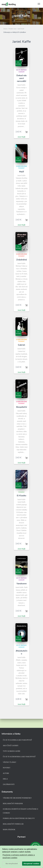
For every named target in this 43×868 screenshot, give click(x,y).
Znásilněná (21, 260)
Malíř (22, 172)
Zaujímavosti (9, 784)
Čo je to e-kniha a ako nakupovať (17, 740)
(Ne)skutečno (21, 652)
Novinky (7, 768)
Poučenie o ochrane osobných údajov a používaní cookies (19, 856)
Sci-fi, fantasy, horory (22, 71)
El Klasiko (22, 496)
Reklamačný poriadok (13, 804)
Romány (21, 492)
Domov (6, 29)
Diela (5, 779)
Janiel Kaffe (21, 137)
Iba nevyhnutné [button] (12, 864)
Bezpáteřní (22, 407)
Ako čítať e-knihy (11, 746)
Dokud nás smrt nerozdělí (22, 78)
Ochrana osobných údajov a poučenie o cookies (20, 811)
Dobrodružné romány (22, 167)
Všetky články (10, 762)
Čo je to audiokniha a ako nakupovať (19, 757)
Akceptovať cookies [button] (31, 864)
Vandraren (22, 584)
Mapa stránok (9, 830)
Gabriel (21, 345)
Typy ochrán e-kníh (11, 751)
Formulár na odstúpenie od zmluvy (19, 818)
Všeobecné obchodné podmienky (17, 798)
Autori (6, 773)
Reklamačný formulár (13, 824)
